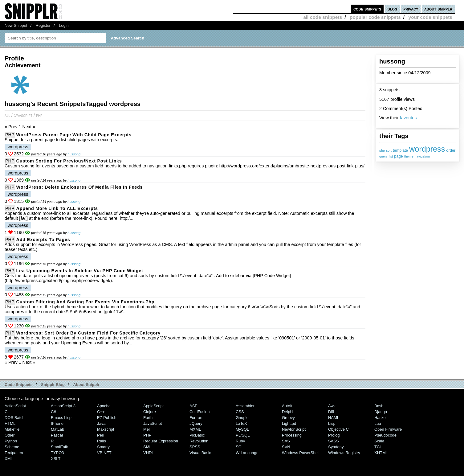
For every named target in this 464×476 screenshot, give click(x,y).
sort (389, 150)
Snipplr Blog (53, 385)
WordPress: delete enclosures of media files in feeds (80, 187)
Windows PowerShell (301, 453)
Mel (147, 429)
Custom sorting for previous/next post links (69, 161)
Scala (379, 441)
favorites (408, 118)
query (383, 156)
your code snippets (430, 17)
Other (10, 435)
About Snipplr (86, 385)
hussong (74, 154)
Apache (104, 406)
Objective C (338, 429)
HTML (10, 423)
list (391, 156)
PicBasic (197, 435)
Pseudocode (385, 435)
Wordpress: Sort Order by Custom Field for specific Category (88, 333)
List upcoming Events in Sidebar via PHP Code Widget (80, 271)
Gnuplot (243, 418)
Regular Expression (161, 441)
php (382, 150)
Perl (101, 435)
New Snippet (16, 25)
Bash (379, 406)
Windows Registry (344, 453)
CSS (240, 412)
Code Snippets (19, 385)
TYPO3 (57, 453)
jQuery (196, 423)
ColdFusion (200, 412)
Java (101, 423)
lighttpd (289, 423)
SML (147, 447)
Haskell (381, 418)
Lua (378, 423)
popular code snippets (375, 17)
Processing (292, 435)
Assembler (245, 406)
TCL (378, 447)
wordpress (427, 149)
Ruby (240, 441)
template (400, 150)
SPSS (195, 447)
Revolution (199, 441)
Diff (331, 412)
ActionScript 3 (63, 406)
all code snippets (323, 17)
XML (9, 459)
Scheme (12, 447)
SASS (334, 441)
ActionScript (15, 406)
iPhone (57, 423)
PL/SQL (243, 435)
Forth (148, 418)
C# (53, 412)
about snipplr (438, 9)
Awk (332, 406)
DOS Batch (15, 418)
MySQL (242, 429)
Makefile (12, 429)
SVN (286, 447)
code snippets (367, 9)
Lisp (332, 423)
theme (409, 156)
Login (64, 25)
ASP (193, 406)
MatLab (57, 429)
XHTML (381, 453)
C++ (101, 412)
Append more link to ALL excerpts (57, 208)
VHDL (149, 453)
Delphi (288, 412)
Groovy (288, 418)
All (7, 115)
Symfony (336, 447)
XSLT (56, 459)
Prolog (334, 435)
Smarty (103, 447)
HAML (334, 418)
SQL (240, 447)
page (398, 156)
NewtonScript (294, 429)
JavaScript (23, 115)
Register (43, 25)
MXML (195, 429)
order (451, 150)
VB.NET (104, 453)
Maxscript (106, 429)
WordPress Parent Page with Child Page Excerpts (74, 135)
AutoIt (287, 406)
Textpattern (14, 453)
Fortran (196, 418)
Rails (102, 441)
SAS (286, 441)
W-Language (247, 453)
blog (393, 9)
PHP (39, 115)
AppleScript (153, 406)
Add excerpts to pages (43, 240)
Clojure (150, 412)
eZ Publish (107, 418)
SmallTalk (59, 447)
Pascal (57, 435)
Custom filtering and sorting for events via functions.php (85, 302)
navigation (422, 156)
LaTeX (241, 423)
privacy (411, 9)
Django (381, 412)
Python (11, 441)
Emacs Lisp (61, 418)
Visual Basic (200, 453)
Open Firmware (388, 429)
